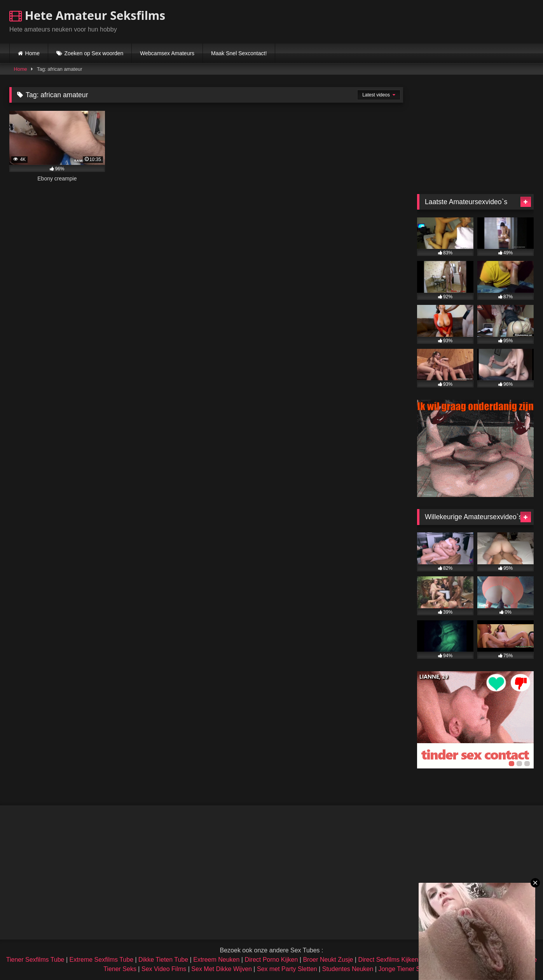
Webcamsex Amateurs (167, 53)
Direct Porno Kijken (271, 960)
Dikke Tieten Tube (163, 960)
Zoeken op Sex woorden (94, 53)
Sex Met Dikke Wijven (222, 969)
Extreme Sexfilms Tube (102, 960)
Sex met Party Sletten (287, 969)
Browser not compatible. (443, 21)
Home (32, 53)
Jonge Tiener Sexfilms (409, 969)
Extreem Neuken (216, 960)
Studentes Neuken (348, 969)
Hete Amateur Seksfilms (87, 15)
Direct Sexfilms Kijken (388, 960)
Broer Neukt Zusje (328, 960)
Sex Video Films (164, 969)
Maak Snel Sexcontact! (239, 53)
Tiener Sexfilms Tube (35, 960)
